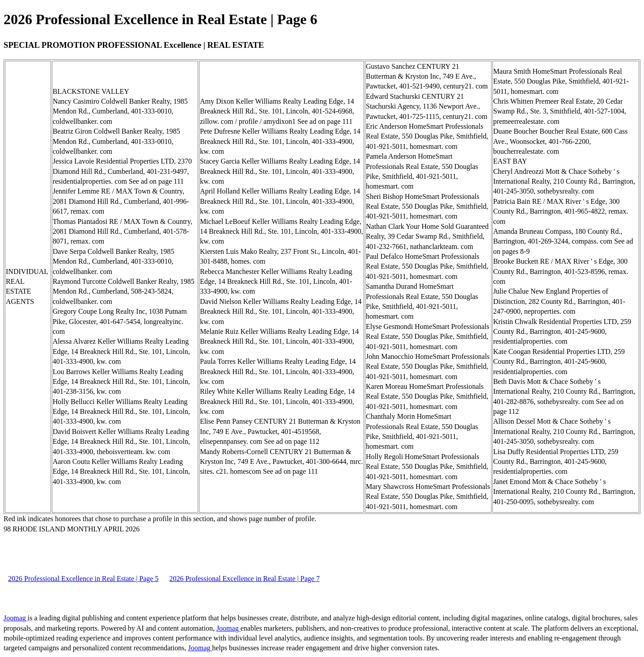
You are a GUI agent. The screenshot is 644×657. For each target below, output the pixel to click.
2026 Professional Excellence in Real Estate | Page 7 (244, 579)
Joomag (16, 618)
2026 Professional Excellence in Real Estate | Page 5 (83, 579)
